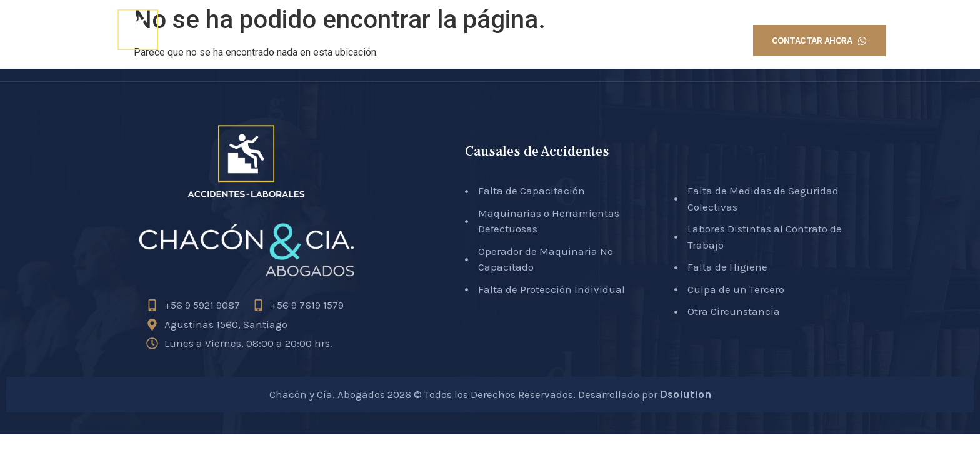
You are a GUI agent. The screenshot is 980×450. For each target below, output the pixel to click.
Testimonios (697, 41)
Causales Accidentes (599, 41)
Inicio (423, 41)
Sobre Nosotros (494, 41)
